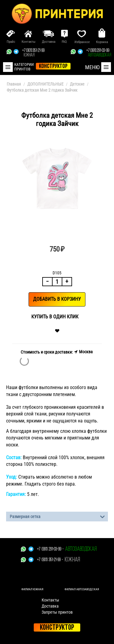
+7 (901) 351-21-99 (33, 53)
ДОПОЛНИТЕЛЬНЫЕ (45, 84)
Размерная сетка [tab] (57, 516)
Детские (77, 84)
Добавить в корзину (57, 299)
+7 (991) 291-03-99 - (50, 549)
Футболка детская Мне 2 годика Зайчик (42, 90)
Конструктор (57, 628)
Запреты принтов (57, 612)
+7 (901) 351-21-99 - (50, 560)
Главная (14, 84)
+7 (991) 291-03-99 (99, 53)
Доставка (50, 606)
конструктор (53, 66)
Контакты (50, 600)
